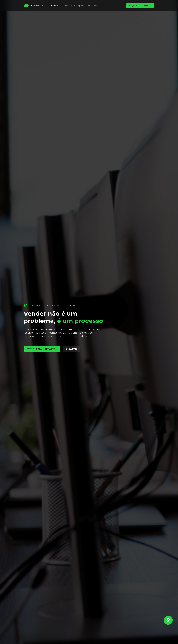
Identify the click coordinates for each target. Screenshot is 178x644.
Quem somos (69, 6)
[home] (34, 6)
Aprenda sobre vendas (88, 6)
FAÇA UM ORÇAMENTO (140, 6)
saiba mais (71, 349)
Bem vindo (55, 6)
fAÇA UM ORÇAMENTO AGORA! (42, 349)
